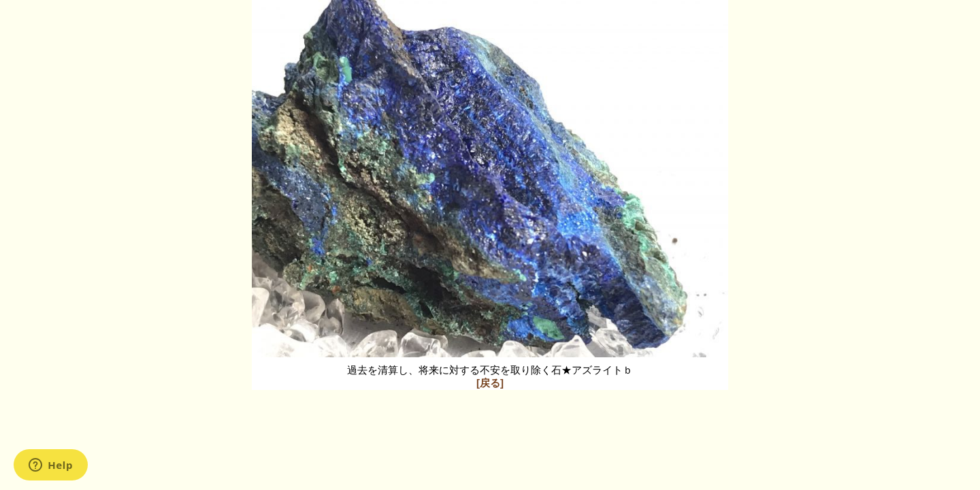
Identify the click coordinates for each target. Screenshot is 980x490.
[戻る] (490, 383)
